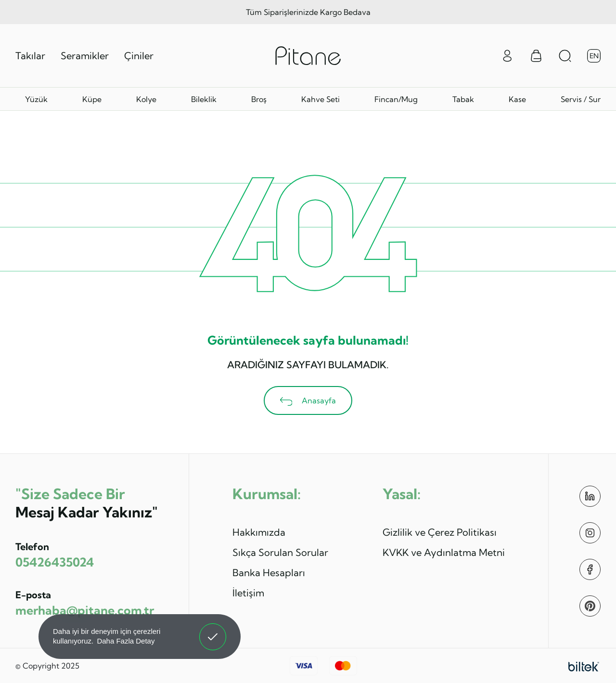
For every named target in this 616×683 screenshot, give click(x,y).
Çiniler (139, 56)
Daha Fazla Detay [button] (126, 641)
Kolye (146, 99)
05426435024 (55, 562)
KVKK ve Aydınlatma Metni (444, 552)
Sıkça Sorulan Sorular (280, 552)
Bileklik (204, 99)
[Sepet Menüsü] (536, 56)
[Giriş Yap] (507, 55)
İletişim (248, 593)
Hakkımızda (259, 532)
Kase (517, 99)
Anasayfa (308, 401)
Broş (259, 99)
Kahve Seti (321, 99)
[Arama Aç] (565, 56)
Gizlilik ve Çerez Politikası (440, 532)
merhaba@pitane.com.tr (85, 610)
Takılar (30, 56)
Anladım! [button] (213, 630)
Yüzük (36, 99)
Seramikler (85, 56)
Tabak (463, 99)
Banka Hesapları (269, 573)
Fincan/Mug (396, 99)
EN (594, 56)
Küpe (92, 99)
